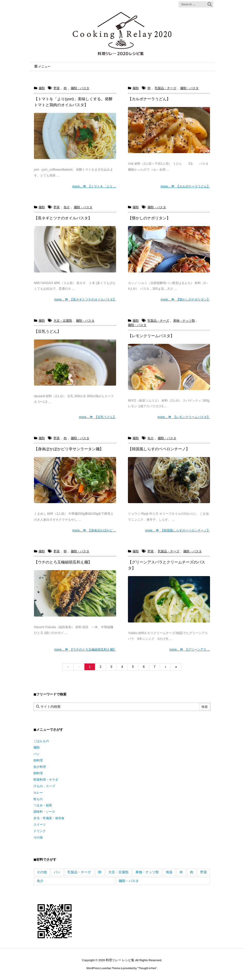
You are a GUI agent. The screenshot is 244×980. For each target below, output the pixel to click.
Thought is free (147, 968)
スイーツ (40, 825)
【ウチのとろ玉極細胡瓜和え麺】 (63, 562)
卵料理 (38, 773)
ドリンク (40, 831)
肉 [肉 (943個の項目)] (192, 872)
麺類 (42, 88)
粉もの (38, 799)
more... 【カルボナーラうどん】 (185, 186)
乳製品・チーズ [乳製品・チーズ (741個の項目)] (79, 872)
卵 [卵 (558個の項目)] (100, 872)
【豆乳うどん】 (47, 331)
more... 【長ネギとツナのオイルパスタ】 (85, 300)
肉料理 (38, 760)
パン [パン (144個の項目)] (57, 872)
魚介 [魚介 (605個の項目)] (40, 881)
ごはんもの (41, 741)
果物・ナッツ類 (184, 321)
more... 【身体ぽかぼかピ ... (94, 530)
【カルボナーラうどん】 (149, 99)
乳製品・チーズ (165, 88)
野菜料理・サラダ (46, 780)
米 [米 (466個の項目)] (181, 872)
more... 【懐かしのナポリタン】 (185, 300)
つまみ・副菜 (43, 805)
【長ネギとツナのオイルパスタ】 (63, 218)
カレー (38, 793)
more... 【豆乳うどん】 (98, 417)
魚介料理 (40, 767)
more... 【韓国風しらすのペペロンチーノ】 (178, 530)
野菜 (57, 88)
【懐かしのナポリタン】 (149, 218)
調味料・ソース (44, 812)
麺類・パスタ (80, 88)
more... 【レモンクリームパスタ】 (184, 417)
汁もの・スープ (44, 786)
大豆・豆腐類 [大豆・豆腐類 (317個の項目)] (118, 872)
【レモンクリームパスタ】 (151, 336)
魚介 (67, 207)
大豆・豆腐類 (63, 321)
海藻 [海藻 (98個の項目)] (169, 872)
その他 (38, 837)
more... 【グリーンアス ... (190, 650)
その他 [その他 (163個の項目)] (42, 872)
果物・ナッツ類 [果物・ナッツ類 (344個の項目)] (147, 872)
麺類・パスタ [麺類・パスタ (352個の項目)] (129, 881)
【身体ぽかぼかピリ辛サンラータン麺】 (69, 449)
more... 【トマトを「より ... (94, 186)
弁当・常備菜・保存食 (49, 818)
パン (37, 754)
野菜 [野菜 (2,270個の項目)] (204, 872)
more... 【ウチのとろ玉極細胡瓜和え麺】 (85, 650)
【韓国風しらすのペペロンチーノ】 (159, 449)
